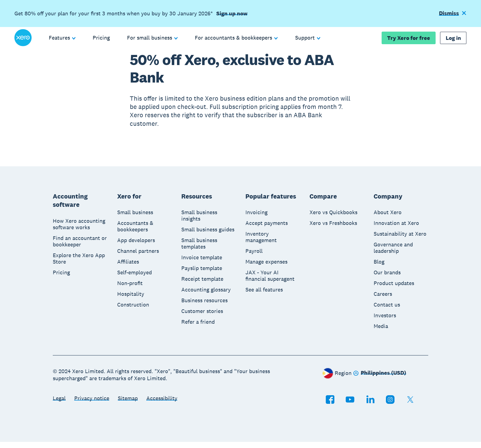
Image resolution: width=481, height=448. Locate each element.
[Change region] (380, 380)
